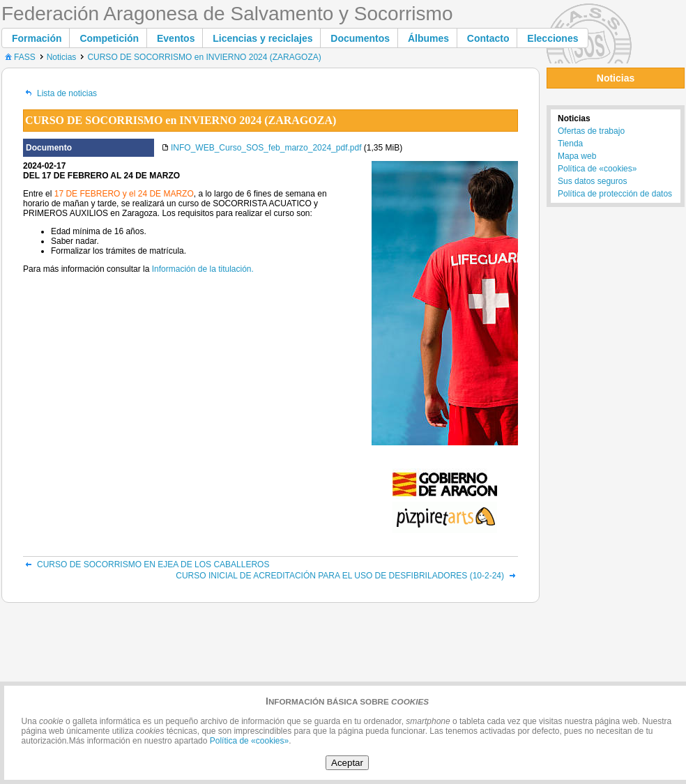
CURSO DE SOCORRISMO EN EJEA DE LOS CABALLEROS (146, 564)
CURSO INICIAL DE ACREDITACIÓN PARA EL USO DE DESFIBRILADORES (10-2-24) (347, 576)
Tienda (570, 144)
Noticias (62, 57)
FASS (19, 57)
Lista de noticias (60, 93)
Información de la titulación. (203, 269)
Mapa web (577, 156)
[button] (37, 38)
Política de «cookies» (597, 169)
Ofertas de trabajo (591, 131)
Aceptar (347, 763)
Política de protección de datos (615, 194)
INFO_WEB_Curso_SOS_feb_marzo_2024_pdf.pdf (266, 148)
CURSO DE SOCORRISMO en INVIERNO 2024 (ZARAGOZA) (204, 57)
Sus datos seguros (592, 181)
